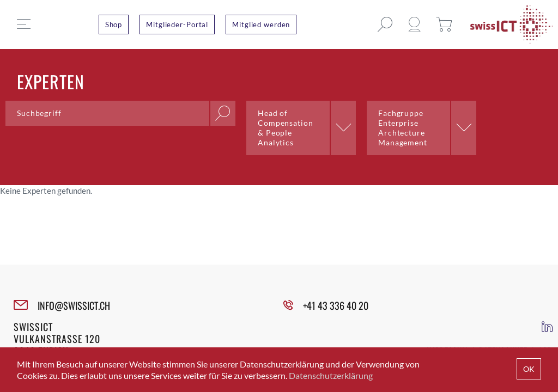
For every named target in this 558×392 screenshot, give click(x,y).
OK (529, 369)
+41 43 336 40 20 (336, 305)
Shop (114, 24)
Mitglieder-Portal (177, 24)
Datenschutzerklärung (331, 375)
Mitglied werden (261, 24)
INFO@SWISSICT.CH (74, 305)
